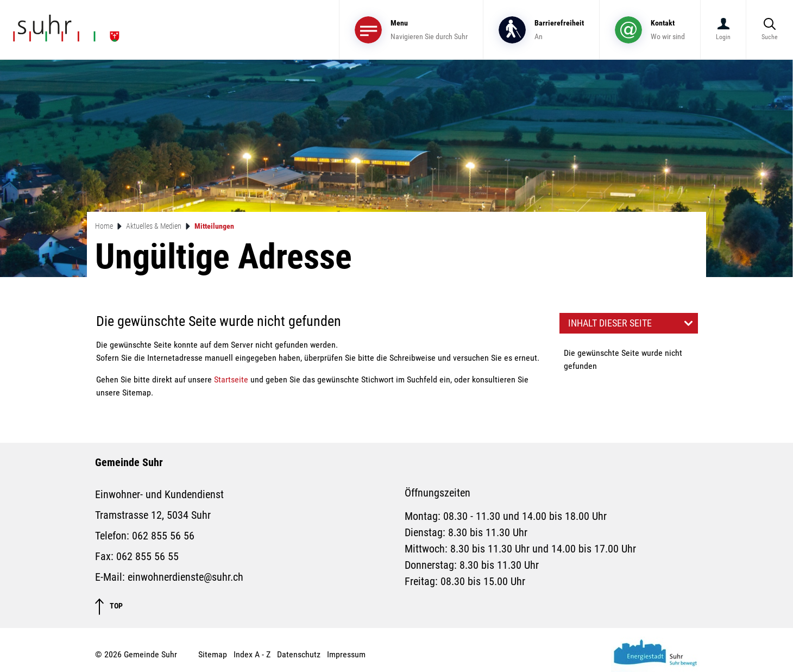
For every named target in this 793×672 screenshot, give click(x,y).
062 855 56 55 (147, 556)
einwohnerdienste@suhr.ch (185, 577)
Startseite (231, 379)
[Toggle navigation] (411, 30)
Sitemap (213, 654)
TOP (109, 607)
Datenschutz (299, 654)
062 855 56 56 (163, 536)
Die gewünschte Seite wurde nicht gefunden (623, 359)
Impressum (346, 654)
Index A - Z (252, 654)
